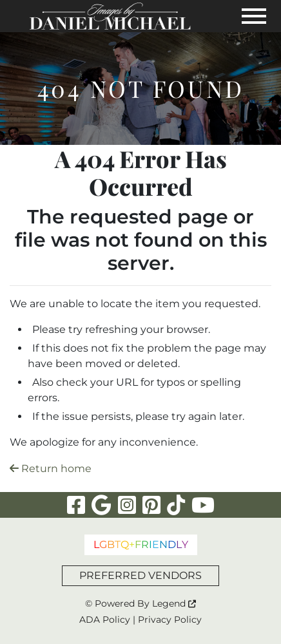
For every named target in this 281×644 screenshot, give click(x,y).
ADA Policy (105, 620)
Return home (51, 469)
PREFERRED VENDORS (140, 575)
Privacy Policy (170, 620)
